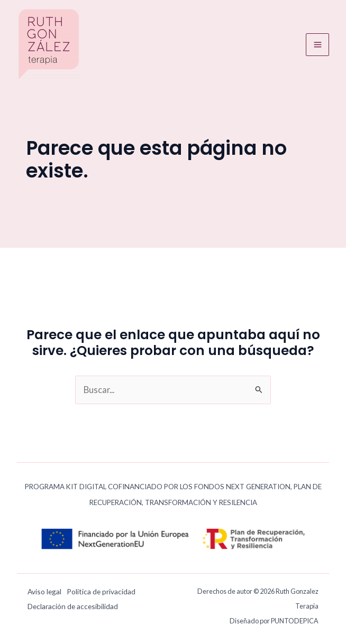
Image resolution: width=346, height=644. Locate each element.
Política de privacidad (101, 591)
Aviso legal (44, 591)
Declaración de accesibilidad (73, 606)
